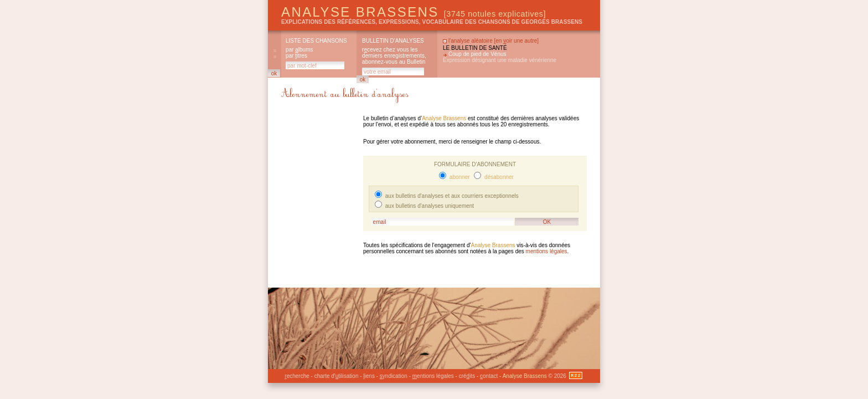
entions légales (433, 376)
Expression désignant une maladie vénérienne (500, 60)
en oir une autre (516, 41)
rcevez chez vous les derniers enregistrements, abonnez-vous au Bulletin (394, 56)
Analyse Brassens (414, 12)
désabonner (498, 177)
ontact (489, 376)
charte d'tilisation (337, 376)
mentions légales (547, 251)
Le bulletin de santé (475, 48)
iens (369, 376)
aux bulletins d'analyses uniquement (429, 206)
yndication (394, 376)
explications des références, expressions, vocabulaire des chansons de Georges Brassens (432, 22)
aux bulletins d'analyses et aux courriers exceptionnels (451, 196)
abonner (459, 177)
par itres (296, 56)
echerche (297, 376)
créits (467, 376)
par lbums (299, 50)
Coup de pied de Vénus (477, 54)
